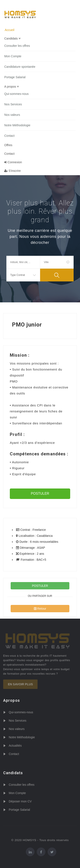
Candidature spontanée (20, 67)
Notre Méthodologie (17, 125)
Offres (8, 145)
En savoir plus (20, 684)
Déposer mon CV (20, 801)
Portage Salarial (15, 77)
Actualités (15, 746)
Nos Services (13, 104)
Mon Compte (13, 56)
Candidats (12, 38)
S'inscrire (12, 171)
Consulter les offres (17, 46)
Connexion (13, 162)
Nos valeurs (12, 115)
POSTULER (40, 494)
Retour (40, 609)
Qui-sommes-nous (16, 94)
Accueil (9, 30)
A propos (12, 87)
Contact (9, 136)
